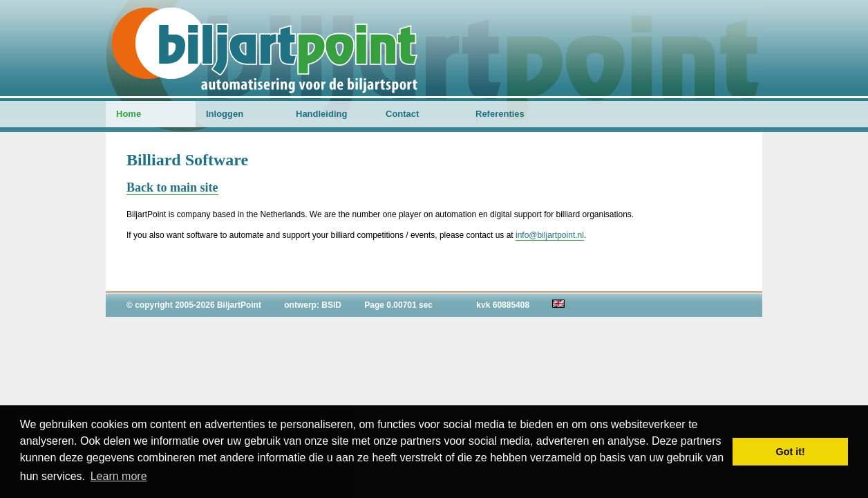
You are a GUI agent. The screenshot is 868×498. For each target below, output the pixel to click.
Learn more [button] (119, 476)
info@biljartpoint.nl (550, 235)
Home (129, 114)
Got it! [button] (791, 452)
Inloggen (225, 114)
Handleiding (321, 114)
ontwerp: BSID (313, 305)
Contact (402, 114)
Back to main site (172, 187)
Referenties (500, 114)
